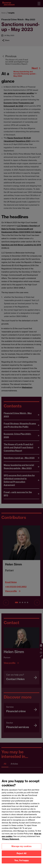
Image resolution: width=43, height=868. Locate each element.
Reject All (22, 856)
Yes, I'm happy (22, 863)
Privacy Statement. (11, 841)
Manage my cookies (21, 849)
